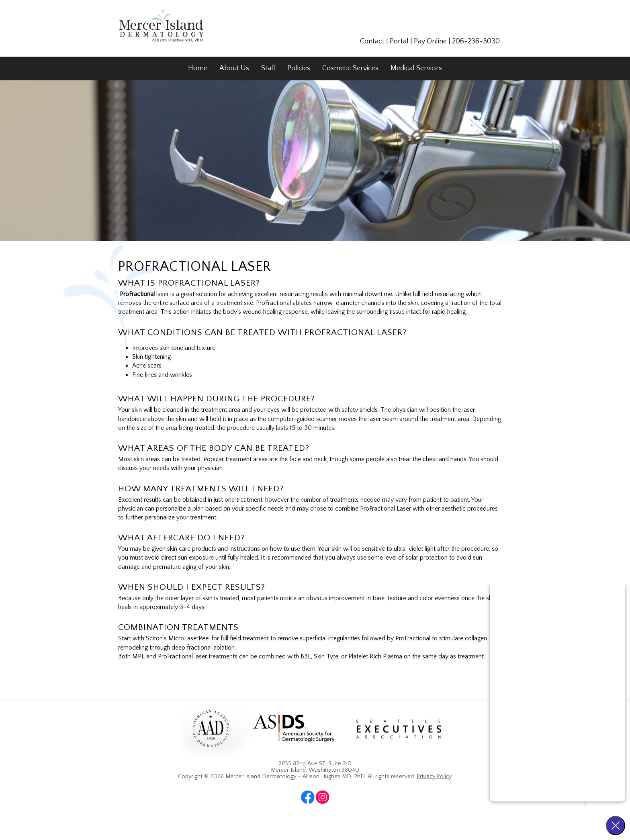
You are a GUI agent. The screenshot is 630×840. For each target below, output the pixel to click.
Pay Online (430, 41)
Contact (372, 41)
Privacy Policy (434, 777)
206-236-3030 (476, 41)
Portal (399, 41)
